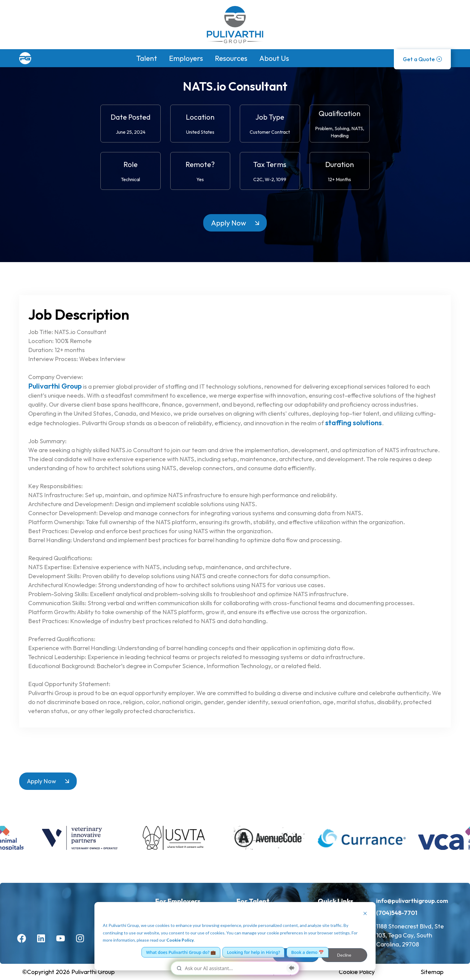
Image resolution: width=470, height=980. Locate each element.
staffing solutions (354, 423)
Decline (344, 955)
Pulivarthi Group (55, 386)
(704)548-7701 (397, 913)
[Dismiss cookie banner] (365, 914)
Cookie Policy (180, 940)
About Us (274, 58)
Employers (186, 58)
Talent (147, 58)
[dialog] (235, 936)
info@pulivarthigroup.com (412, 901)
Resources (231, 58)
